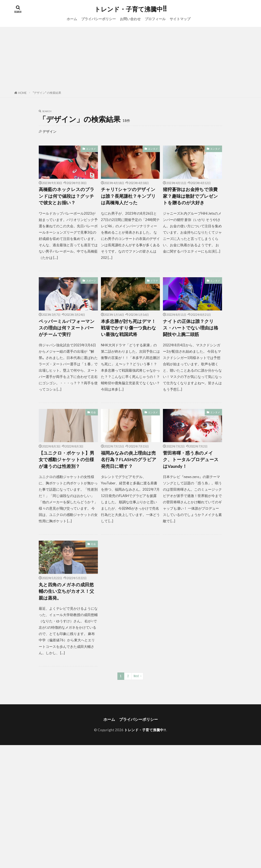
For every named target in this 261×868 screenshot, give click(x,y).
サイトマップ (180, 19)
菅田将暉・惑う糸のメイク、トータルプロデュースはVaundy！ (191, 460)
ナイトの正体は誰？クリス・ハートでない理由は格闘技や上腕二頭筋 (191, 328)
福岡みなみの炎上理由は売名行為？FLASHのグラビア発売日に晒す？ (129, 460)
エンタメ (91, 149)
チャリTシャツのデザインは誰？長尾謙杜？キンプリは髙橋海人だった (128, 196)
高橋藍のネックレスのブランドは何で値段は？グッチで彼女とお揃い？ (67, 196)
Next (136, 676)
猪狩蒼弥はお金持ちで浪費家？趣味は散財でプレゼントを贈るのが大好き (190, 196)
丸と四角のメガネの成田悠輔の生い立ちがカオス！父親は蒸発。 (66, 591)
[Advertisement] (130, 57)
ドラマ (154, 281)
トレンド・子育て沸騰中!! (131, 9)
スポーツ (91, 281)
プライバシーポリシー (98, 19)
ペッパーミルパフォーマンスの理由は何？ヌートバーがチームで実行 (67, 328)
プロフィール (155, 19)
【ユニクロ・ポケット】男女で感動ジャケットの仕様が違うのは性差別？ (66, 460)
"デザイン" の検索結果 (47, 93)
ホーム (72, 19)
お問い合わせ (130, 19)
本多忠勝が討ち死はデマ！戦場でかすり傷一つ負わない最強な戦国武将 (129, 328)
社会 (93, 412)
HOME (22, 93)
